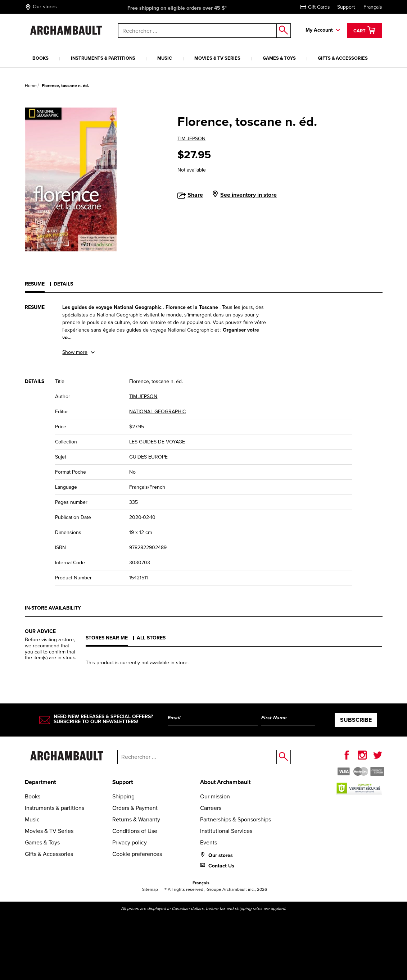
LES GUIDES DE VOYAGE (157, 442)
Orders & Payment (135, 808)
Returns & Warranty (136, 819)
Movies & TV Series (217, 58)
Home (31, 86)
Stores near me (107, 638)
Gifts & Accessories (343, 58)
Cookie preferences (137, 854)
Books (40, 58)
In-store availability (53, 608)
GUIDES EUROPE (148, 457)
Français (373, 7)
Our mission (215, 796)
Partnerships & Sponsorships (236, 819)
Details (63, 284)
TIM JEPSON (191, 139)
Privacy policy (130, 842)
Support (346, 7)
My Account (319, 30)
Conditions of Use (135, 831)
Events (209, 842)
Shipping (123, 796)
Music (165, 58)
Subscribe (356, 720)
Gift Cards (315, 7)
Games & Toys (279, 58)
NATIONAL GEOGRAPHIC (157, 412)
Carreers (211, 808)
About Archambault (225, 782)
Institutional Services (226, 831)
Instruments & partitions (103, 58)
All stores (151, 638)
